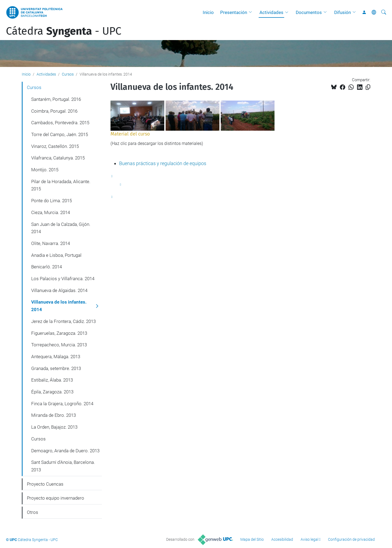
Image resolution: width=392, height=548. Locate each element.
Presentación (234, 12)
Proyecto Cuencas (45, 484)
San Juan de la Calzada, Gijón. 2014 (61, 228)
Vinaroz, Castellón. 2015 (55, 146)
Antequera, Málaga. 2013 (56, 357)
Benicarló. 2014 (47, 267)
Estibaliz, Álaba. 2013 (52, 380)
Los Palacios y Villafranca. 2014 (63, 279)
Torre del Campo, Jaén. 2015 (60, 134)
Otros (33, 512)
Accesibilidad (282, 539)
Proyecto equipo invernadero (56, 498)
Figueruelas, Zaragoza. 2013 (59, 333)
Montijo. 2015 (45, 170)
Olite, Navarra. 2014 (51, 243)
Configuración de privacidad (351, 539)
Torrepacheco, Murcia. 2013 (59, 345)
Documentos (309, 12)
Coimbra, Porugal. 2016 (54, 111)
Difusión (343, 12)
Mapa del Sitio (252, 539)
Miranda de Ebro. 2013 (54, 415)
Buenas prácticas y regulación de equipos (163, 163)
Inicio (208, 12)
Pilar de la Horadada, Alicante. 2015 (61, 185)
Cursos (68, 74)
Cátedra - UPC (64, 31)
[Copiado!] (368, 87)
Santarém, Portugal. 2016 (56, 99)
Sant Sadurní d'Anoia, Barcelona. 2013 (63, 466)
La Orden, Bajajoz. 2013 (54, 427)
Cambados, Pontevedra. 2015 (60, 123)
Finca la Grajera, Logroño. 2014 (62, 404)
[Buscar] (384, 12)
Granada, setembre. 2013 (56, 368)
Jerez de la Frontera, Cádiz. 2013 (63, 321)
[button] (252, 12)
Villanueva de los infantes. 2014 (59, 306)
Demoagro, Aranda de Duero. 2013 (65, 451)
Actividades (271, 12)
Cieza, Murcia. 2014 (51, 212)
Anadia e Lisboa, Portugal (56, 255)
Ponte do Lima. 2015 (51, 201)
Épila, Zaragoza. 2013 (52, 392)
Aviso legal (309, 539)
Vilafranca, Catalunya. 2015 (58, 158)
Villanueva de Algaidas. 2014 (59, 290)
